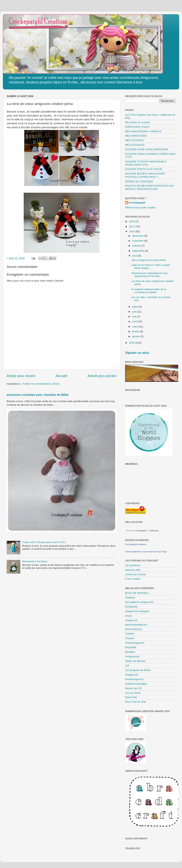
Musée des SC (134, 688)
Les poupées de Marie (138, 670)
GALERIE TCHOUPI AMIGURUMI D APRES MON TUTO (146, 163)
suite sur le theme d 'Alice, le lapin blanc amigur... (151, 267)
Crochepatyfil (137, 203)
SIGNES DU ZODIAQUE (139, 181)
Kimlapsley (131, 607)
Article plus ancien (102, 376)
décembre (138, 236)
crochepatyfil (140, 531)
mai (135, 317)
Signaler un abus (137, 353)
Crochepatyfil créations (136, 544)
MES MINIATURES (136, 136)
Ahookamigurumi (135, 643)
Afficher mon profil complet (140, 208)
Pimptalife (131, 647)
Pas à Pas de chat (136, 702)
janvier (136, 336)
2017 (132, 227)
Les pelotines (133, 565)
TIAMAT (130, 634)
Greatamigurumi (134, 679)
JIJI (127, 666)
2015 (132, 343)
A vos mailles (133, 579)
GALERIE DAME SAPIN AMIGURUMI (147, 149)
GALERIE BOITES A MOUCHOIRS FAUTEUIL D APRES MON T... (145, 175)
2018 (132, 221)
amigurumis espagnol (137, 611)
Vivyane (130, 638)
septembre (139, 251)
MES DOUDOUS (135, 145)
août (135, 256)
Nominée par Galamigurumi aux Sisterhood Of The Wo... (150, 275)
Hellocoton (154, 531)
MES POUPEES (134, 140)
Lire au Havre (133, 693)
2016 (132, 231)
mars (135, 327)
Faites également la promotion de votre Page (146, 552)
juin (135, 312)
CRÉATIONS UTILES (137, 127)
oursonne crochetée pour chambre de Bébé (38, 395)
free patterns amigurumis (139, 602)
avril (135, 321)
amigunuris (131, 620)
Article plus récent (21, 376)
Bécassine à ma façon (35, 561)
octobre (137, 246)
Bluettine (130, 652)
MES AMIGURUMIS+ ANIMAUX (143, 131)
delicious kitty (133, 570)
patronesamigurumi (136, 625)
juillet (135, 307)
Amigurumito (132, 656)
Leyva (129, 616)
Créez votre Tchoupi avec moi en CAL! (44, 542)
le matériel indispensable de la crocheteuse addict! (149, 291)
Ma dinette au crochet (137, 122)
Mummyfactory (134, 629)
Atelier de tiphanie (135, 661)
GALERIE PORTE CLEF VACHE (144, 169)
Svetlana (130, 598)
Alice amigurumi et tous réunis (149, 260)
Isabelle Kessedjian (136, 684)
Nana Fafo (131, 697)
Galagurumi (132, 675)
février (136, 331)
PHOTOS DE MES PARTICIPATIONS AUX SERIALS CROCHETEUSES (149, 187)
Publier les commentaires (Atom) (41, 384)
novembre (138, 241)
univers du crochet (136, 574)
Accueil (61, 376)
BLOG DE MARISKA (137, 593)
